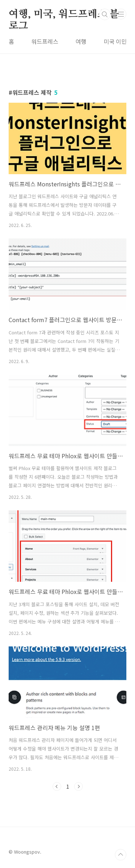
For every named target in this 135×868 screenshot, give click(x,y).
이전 (57, 786)
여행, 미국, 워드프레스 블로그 (64, 15)
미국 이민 (115, 41)
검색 (105, 14)
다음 (78, 786)
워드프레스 (45, 41)
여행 (81, 41)
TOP (121, 855)
